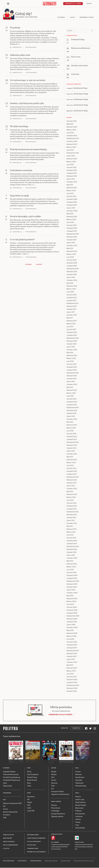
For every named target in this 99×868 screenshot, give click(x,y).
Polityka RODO (32, 845)
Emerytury (31, 797)
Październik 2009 (73, 581)
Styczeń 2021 (71, 197)
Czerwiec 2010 (72, 558)
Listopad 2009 (72, 579)
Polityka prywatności (34, 842)
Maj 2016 (70, 353)
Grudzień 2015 (72, 367)
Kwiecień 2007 (72, 668)
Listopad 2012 (72, 474)
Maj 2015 (70, 388)
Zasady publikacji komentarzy (36, 839)
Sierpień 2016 (71, 344)
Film (53, 777)
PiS (4, 806)
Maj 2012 (70, 492)
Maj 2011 (70, 527)
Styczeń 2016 (71, 364)
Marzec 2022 (71, 162)
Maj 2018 (70, 283)
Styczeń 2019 (71, 260)
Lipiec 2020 (71, 208)
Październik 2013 (73, 443)
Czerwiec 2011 (72, 524)
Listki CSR (31, 811)
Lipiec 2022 (71, 156)
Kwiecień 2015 (72, 390)
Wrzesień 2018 (72, 272)
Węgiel (30, 802)
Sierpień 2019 (71, 240)
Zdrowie (54, 805)
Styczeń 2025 (71, 121)
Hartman (78, 775)
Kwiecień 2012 (72, 495)
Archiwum (79, 817)
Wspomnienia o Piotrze (87, 18)
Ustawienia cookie (33, 849)
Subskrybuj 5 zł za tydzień (60, 715)
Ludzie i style (80, 800)
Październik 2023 (73, 139)
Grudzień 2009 (72, 576)
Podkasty (78, 811)
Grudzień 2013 (72, 437)
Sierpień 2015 (71, 379)
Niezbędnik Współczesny (12, 780)
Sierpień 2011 (71, 518)
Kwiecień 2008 (72, 634)
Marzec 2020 (71, 220)
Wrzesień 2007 (72, 654)
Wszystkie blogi (81, 786)
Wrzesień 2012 (72, 480)
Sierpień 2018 (71, 275)
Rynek (29, 793)
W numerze (6, 768)
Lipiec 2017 (71, 312)
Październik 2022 (73, 153)
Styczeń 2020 (72, 226)
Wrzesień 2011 (72, 515)
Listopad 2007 (72, 648)
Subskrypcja (76, 728)
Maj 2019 (70, 249)
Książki (54, 772)
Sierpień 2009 (72, 587)
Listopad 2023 (72, 136)
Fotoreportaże (80, 814)
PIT (28, 800)
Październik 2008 (73, 616)
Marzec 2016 (71, 359)
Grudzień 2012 (72, 472)
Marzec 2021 (71, 191)
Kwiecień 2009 (72, 599)
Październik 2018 (73, 269)
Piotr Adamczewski (31, 48)
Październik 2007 (73, 651)
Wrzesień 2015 (72, 376)
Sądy (5, 818)
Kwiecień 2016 (72, 356)
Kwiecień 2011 (72, 529)
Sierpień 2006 (72, 691)
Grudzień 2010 (72, 541)
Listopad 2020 (72, 202)
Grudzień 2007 (72, 645)
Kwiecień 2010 (72, 564)
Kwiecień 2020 (72, 217)
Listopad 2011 (71, 509)
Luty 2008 (70, 639)
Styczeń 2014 (71, 434)
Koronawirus (7, 793)
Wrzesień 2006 (72, 689)
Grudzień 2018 (72, 263)
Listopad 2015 (72, 370)
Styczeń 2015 (71, 399)
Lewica (6, 809)
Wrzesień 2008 (72, 619)
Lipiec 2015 (71, 382)
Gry (52, 789)
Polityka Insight (22, 861)
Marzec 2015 (71, 393)
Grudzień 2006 (72, 680)
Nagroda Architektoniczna (60, 794)
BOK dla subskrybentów (10, 845)
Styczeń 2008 (72, 642)
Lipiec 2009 (71, 590)
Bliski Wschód (32, 780)
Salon (5, 783)
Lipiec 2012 (71, 486)
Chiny (29, 786)
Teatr (53, 786)
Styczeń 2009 (72, 608)
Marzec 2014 (71, 428)
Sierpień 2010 (72, 553)
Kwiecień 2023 (72, 145)
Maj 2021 (70, 185)
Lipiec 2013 (71, 451)
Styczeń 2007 (72, 677)
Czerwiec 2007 (72, 663)
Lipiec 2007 (71, 660)
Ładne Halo (55, 861)
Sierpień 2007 (72, 657)
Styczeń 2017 (71, 330)
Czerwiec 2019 (72, 246)
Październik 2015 (73, 373)
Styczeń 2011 (71, 538)
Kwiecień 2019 (72, 252)
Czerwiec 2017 (72, 315)
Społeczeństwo (80, 802)
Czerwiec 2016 (72, 350)
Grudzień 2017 (72, 298)
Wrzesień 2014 (72, 411)
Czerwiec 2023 (72, 142)
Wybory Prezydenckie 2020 (12, 804)
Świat (29, 768)
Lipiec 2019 (71, 243)
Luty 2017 (70, 327)
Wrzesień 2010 (72, 550)
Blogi (77, 768)
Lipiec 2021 (71, 179)
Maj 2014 (70, 422)
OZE (29, 805)
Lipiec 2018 (71, 278)
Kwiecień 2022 (72, 159)
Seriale (54, 780)
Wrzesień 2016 (72, 341)
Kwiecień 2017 (72, 321)
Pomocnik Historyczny (11, 775)
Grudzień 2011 (72, 506)
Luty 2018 (70, 292)
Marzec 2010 (71, 567)
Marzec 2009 (71, 602)
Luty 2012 (70, 500)
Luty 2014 (70, 431)
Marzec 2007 (71, 671)
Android (57, 843)
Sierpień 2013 (71, 448)
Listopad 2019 (72, 231)
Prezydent (7, 815)
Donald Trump (32, 777)
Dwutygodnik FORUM (9, 861)
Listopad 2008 (72, 613)
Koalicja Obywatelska (10, 812)
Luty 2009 (70, 605)
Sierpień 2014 (71, 414)
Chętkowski (79, 783)
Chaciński (79, 780)
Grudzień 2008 (72, 610)
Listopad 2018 (72, 266)
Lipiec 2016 (71, 347)
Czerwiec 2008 (72, 628)
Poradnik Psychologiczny (12, 777)
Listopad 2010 (72, 544)
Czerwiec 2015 (72, 385)
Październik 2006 (73, 686)
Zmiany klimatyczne (58, 814)
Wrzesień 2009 (72, 584)
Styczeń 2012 (71, 503)
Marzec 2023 (71, 147)
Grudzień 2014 (72, 402)
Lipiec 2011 (71, 521)
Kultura (54, 768)
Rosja (29, 783)
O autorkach (61, 18)
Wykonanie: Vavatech (66, 861)
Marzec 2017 (71, 324)
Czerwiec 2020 (72, 211)
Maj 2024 (70, 124)
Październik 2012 (73, 477)
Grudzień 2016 (72, 333)
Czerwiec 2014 (72, 419)
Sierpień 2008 (72, 622)
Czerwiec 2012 (72, 489)
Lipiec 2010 (71, 555)
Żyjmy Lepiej (7, 786)
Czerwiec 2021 (72, 182)
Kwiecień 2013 (72, 460)
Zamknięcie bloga (80, 88)
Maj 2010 (70, 561)
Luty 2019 (70, 257)
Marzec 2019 (71, 254)
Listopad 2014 (72, 405)
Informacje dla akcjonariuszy (36, 852)
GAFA (29, 808)
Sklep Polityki (80, 828)
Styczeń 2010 (71, 573)
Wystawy (54, 783)
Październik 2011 (72, 512)
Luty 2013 (70, 466)
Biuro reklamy (7, 839)
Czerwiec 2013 (72, 454)
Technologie (55, 811)
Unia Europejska (33, 775)
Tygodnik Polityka (9, 772)
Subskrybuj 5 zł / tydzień (73, 4)
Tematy (78, 822)
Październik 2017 (73, 304)
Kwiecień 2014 (72, 425)
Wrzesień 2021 (72, 176)
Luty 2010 (70, 570)
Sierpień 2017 (71, 309)
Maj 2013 (70, 457)
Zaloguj (89, 4)
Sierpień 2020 (72, 205)
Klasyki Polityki (81, 805)
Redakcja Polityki (9, 835)
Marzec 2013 (71, 463)
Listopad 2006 (72, 683)
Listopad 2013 (72, 440)
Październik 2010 (73, 547)
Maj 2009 (70, 596)
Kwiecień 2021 (72, 188)
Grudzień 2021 (72, 171)
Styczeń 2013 (71, 469)
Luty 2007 (70, 674)
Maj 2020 (70, 214)
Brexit (29, 772)
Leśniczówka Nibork (36, 861)
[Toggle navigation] (8, 4)
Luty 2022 (70, 165)
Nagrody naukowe (57, 817)
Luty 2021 (70, 194)
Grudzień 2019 (72, 228)
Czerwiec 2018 (72, 281)
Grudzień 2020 (72, 200)
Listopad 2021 (72, 173)
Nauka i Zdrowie (56, 802)
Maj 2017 (70, 318)
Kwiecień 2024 (72, 127)
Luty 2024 (70, 133)
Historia (78, 797)
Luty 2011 (70, 535)
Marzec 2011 (71, 532)
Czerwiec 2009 (72, 593)
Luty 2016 (70, 362)
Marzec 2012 (71, 498)
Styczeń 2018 (71, 295)
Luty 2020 (70, 223)
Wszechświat (56, 808)
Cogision (50, 861)
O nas (77, 825)
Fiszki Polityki (79, 843)
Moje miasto (79, 808)
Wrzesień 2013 (72, 445)
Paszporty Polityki (58, 792)
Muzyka (54, 775)
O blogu (72, 18)
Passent (78, 772)
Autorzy (78, 820)
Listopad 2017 (72, 301)
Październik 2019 (73, 234)
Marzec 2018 (71, 289)
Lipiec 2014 (71, 417)
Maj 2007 (70, 665)
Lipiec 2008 (71, 625)
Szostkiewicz (80, 777)
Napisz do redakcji (9, 842)
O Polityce (6, 849)
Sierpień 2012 (71, 483)
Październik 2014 (73, 408)
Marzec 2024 (71, 130)
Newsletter (65, 728)
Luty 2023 (70, 150)
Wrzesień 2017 (72, 307)
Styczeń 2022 (71, 168)
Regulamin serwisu (33, 835)
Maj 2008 (70, 631)
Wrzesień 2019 (72, 237)
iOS (52, 843)
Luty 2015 (70, 396)
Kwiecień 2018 (72, 286)
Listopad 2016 (72, 336)
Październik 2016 (73, 338)
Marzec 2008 (71, 636)
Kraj (4, 800)
